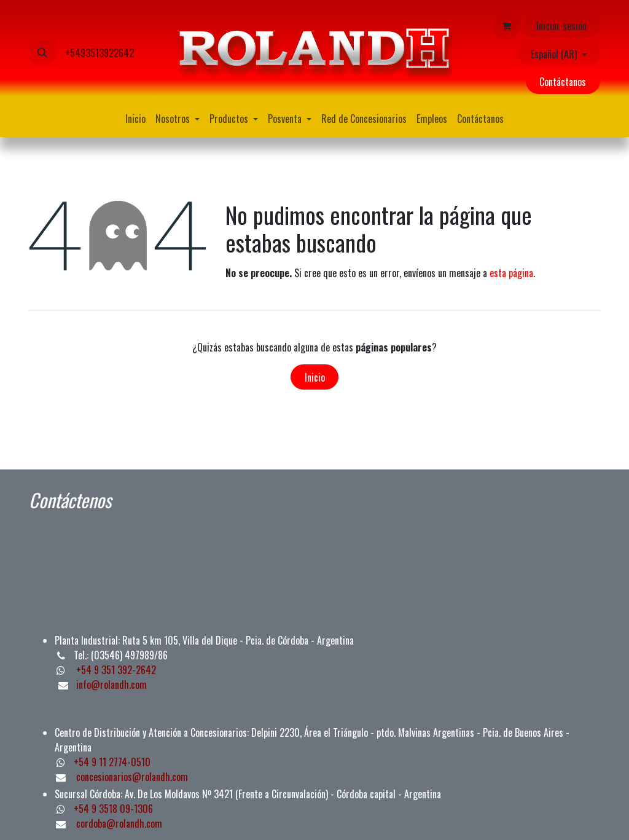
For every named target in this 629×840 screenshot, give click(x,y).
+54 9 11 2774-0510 (112, 762)
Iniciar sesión (561, 26)
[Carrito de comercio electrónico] (507, 26)
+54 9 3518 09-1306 (113, 809)
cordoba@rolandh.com (119, 823)
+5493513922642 (100, 53)
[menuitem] (135, 119)
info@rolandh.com (111, 685)
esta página (511, 273)
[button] (42, 53)
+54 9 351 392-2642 (115, 670)
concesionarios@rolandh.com (132, 777)
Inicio (315, 377)
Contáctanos (563, 82)
